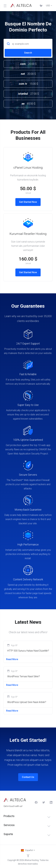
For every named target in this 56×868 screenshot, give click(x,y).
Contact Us (28, 777)
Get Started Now (28, 202)
